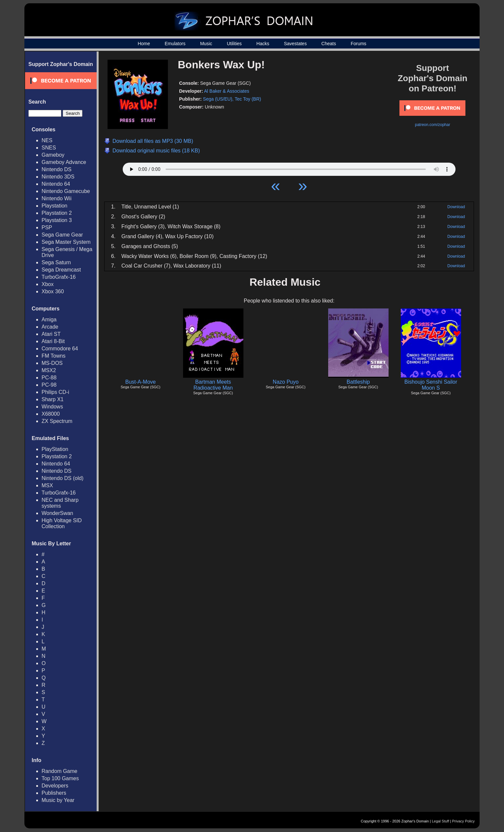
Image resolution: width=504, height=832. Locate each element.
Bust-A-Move (141, 382)
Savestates (295, 44)
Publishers (54, 793)
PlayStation (55, 449)
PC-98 (49, 385)
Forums (358, 44)
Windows (52, 407)
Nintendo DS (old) (63, 478)
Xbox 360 (53, 291)
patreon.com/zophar (433, 125)
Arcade (50, 327)
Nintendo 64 (56, 184)
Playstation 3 (57, 220)
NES (47, 140)
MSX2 (49, 370)
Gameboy (53, 155)
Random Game (60, 771)
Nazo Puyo (286, 382)
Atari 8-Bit (53, 341)
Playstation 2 (57, 213)
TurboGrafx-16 (59, 277)
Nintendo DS (57, 169)
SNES (49, 148)
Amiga (49, 320)
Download (456, 207)
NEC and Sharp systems (60, 503)
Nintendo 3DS (58, 177)
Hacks (263, 44)
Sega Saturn (56, 262)
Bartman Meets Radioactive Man (213, 385)
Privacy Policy (463, 821)
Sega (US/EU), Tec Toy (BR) (232, 99)
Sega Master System (66, 242)
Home (144, 44)
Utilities (234, 44)
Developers (55, 786)
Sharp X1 (53, 399)
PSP (47, 227)
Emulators (175, 44)
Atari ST (51, 334)
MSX (47, 485)
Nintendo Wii (57, 198)
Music (206, 44)
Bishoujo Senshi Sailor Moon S (431, 385)
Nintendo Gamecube (66, 191)
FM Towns (54, 356)
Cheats (329, 44)
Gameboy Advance (64, 162)
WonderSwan (57, 513)
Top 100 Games (60, 778)
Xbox (47, 284)
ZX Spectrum (57, 421)
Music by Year (58, 800)
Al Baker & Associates (226, 91)
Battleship (358, 382)
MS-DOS (52, 363)
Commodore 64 (60, 349)
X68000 (51, 414)
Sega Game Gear (62, 235)
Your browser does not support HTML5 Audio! (289, 168)
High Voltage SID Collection (62, 523)
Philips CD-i (55, 392)
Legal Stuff (440, 821)
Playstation (54, 206)
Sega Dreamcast (61, 270)
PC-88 (49, 378)
